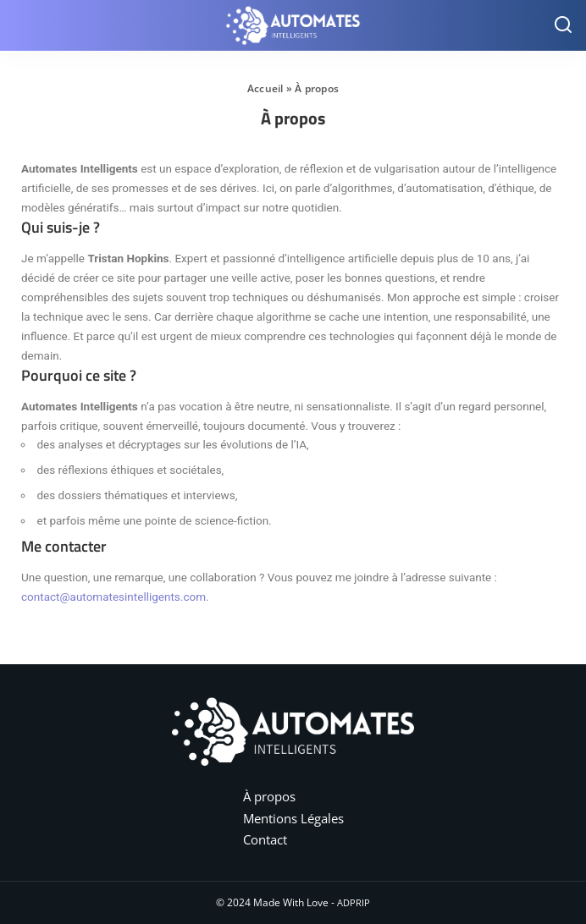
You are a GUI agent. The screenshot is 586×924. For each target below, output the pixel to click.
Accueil (265, 88)
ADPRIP (354, 902)
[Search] (563, 25)
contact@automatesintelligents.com (113, 597)
